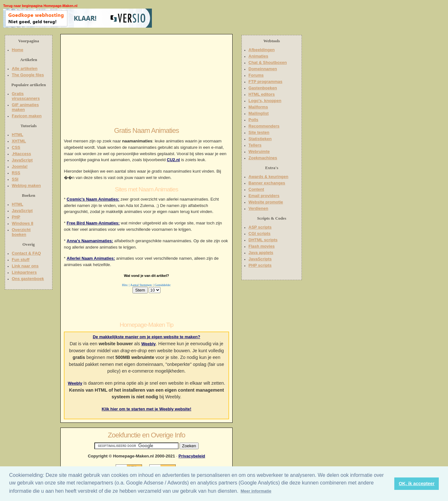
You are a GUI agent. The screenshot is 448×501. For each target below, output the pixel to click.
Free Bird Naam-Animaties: (93, 223)
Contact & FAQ (26, 253)
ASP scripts (260, 227)
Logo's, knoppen (265, 101)
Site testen (259, 132)
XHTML (19, 141)
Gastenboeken (263, 88)
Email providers (264, 196)
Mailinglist (259, 113)
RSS (16, 173)
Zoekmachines (263, 158)
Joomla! (20, 166)
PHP (16, 217)
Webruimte (259, 151)
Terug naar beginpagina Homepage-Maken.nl (40, 6)
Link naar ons (25, 266)
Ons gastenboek (28, 279)
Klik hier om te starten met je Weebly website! (146, 409)
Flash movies (261, 246)
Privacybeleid (192, 456)
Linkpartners (24, 272)
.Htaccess (21, 154)
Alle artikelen (25, 69)
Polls (253, 120)
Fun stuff (21, 260)
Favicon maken (27, 116)
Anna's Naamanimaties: (90, 241)
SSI (15, 179)
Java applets (261, 253)
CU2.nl (173, 160)
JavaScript (22, 160)
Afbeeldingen (261, 50)
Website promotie (266, 202)
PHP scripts (260, 265)
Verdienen (258, 208)
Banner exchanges (267, 183)
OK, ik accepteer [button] (417, 484)
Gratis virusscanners (26, 96)
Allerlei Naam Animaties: (91, 258)
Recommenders (264, 126)
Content (256, 189)
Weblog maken (26, 185)
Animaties (258, 56)
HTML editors (262, 94)
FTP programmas (265, 82)
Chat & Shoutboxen (268, 62)
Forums (256, 75)
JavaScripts (260, 259)
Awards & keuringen (268, 177)
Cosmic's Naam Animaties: (93, 199)
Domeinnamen (263, 69)
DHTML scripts (263, 240)
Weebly (149, 344)
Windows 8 (23, 223)
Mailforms (258, 107)
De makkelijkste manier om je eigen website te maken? (146, 337)
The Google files (28, 75)
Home (17, 50)
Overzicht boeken (21, 232)
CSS (16, 147)
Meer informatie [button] (256, 491)
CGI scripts (259, 233)
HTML (17, 135)
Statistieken (260, 139)
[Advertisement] (193, 18)
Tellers (255, 145)
